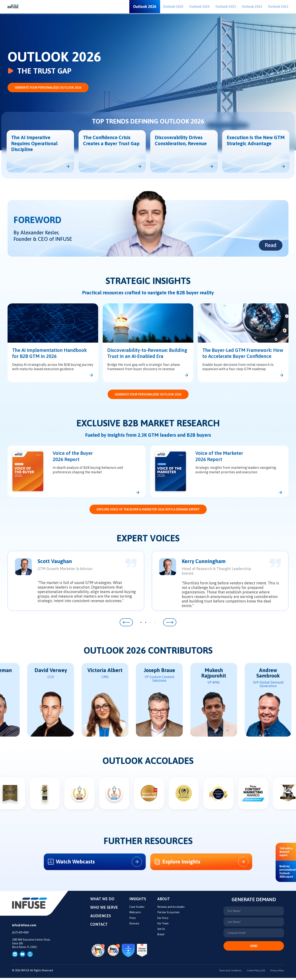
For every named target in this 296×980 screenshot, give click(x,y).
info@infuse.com (24, 927)
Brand (161, 937)
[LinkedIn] (15, 956)
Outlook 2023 (226, 7)
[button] (126, 622)
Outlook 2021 (278, 7)
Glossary (134, 926)
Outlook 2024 (199, 7)
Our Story (163, 920)
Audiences (101, 918)
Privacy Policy (276, 973)
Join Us (161, 931)
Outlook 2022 (252, 7)
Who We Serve (104, 910)
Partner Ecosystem (168, 915)
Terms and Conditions (223, 973)
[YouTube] (22, 956)
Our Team (163, 926)
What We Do (102, 901)
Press (133, 920)
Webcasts (135, 915)
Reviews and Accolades (171, 909)
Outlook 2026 (145, 7)
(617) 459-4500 (20, 935)
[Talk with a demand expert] (286, 852)
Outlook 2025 (173, 7)
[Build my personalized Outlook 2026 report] (288, 871)
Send (254, 948)
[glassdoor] (30, 956)
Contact (99, 927)
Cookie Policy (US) (252, 973)
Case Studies (137, 909)
